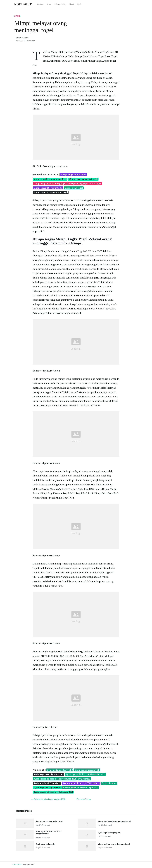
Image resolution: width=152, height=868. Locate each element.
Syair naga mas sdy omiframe (49, 774)
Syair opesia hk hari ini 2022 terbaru (81, 783)
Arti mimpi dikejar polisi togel (49, 821)
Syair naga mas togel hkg (60, 770)
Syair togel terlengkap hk (109, 833)
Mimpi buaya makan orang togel (50, 183)
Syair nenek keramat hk (87, 770)
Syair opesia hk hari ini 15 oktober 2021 (85, 774)
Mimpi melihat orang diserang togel (114, 844)
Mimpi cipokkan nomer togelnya (50, 179)
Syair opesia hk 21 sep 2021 (47, 783)
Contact (40, 4)
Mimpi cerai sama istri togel (83, 179)
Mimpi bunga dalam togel (73, 175)
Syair (79, 4)
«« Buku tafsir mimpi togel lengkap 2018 (48, 799)
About (71, 4)
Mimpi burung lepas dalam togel (85, 183)
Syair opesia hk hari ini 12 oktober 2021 (53, 792)
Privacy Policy (60, 4)
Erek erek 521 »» (84, 799)
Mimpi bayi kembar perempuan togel (114, 821)
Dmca (49, 4)
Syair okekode (109, 783)
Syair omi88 (84, 779)
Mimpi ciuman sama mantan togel (51, 192)
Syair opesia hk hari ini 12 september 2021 (55, 779)
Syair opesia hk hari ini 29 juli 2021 (81, 788)
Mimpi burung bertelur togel (48, 188)
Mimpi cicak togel (74, 188)
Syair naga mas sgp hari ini (47, 788)
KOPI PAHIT (17, 865)
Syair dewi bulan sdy (45, 844)
